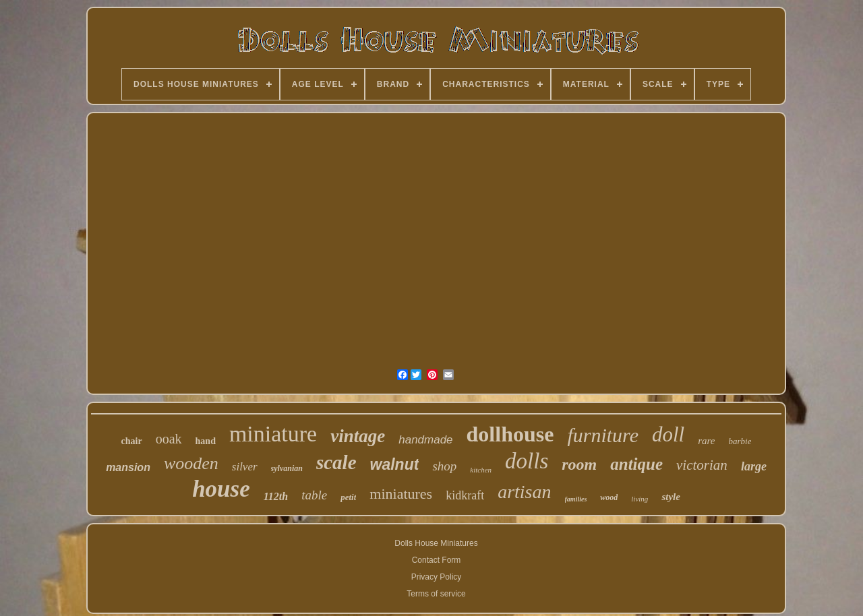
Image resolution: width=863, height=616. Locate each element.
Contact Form (437, 560)
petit (348, 497)
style (671, 497)
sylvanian (287, 468)
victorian (702, 465)
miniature (273, 434)
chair (132, 441)
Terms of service (436, 594)
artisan (524, 492)
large (754, 466)
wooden (191, 463)
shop (444, 466)
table (314, 495)
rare (706, 441)
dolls (527, 461)
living (639, 499)
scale (336, 462)
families (576, 499)
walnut (395, 464)
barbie (740, 441)
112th (276, 496)
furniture (603, 435)
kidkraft (465, 495)
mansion (128, 467)
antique (636, 464)
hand (206, 441)
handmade (425, 440)
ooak (169, 439)
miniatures (401, 494)
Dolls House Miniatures (436, 543)
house (221, 489)
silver (245, 467)
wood (609, 497)
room (579, 464)
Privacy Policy (437, 577)
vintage (358, 436)
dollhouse (510, 434)
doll (668, 434)
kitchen (481, 470)
